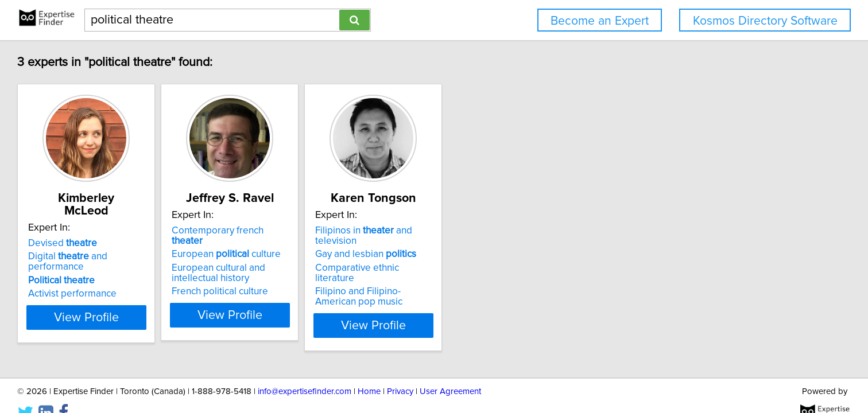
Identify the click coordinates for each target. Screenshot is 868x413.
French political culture (321, 281)
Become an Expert (600, 21)
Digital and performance (169, 244)
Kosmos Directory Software (765, 21)
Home (369, 371)
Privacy (400, 371)
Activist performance (145, 271)
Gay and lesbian (495, 244)
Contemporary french (335, 231)
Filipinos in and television (515, 231)
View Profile (173, 305)
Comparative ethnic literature (507, 258)
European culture (327, 244)
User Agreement (450, 371)
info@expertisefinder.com (305, 371)
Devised (135, 231)
